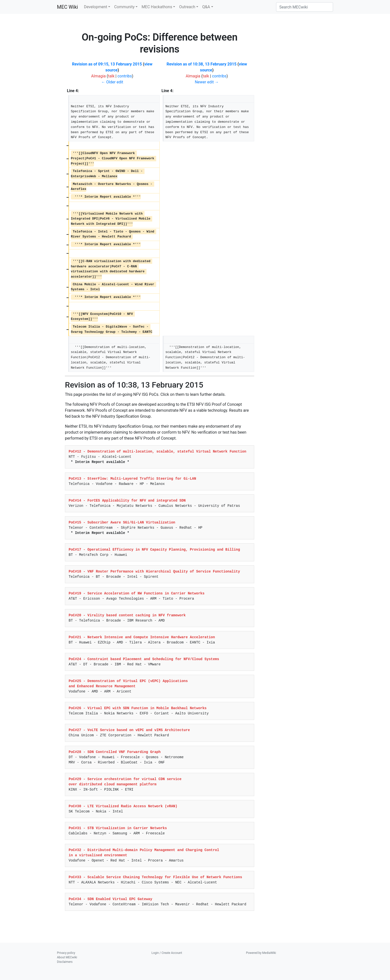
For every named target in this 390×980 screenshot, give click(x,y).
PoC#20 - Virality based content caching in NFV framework (127, 615)
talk (111, 76)
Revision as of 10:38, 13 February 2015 (202, 64)
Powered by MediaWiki (261, 953)
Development (96, 7)
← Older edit (112, 82)
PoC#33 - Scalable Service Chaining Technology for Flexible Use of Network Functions (155, 877)
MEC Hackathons (157, 7)
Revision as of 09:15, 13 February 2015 (107, 64)
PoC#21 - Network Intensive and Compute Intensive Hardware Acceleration (142, 637)
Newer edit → (207, 82)
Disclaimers (65, 962)
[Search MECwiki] (305, 7)
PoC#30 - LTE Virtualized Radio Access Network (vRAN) (123, 806)
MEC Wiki (67, 7)
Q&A (206, 7)
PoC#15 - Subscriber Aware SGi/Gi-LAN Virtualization (122, 522)
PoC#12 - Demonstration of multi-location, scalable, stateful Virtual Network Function (157, 452)
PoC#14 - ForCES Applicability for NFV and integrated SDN (127, 501)
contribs (125, 76)
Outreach (187, 7)
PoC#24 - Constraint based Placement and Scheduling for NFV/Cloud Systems (144, 659)
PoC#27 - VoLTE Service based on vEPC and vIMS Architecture (129, 730)
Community (124, 7)
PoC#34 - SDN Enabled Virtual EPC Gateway (110, 899)
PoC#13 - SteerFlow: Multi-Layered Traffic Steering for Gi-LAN (132, 479)
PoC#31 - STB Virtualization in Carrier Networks (118, 828)
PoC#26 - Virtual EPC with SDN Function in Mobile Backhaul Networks (138, 708)
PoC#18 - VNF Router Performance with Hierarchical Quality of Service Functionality (154, 572)
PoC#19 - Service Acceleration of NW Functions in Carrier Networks (137, 593)
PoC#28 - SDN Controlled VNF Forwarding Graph (115, 752)
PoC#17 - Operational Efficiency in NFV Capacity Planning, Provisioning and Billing (154, 550)
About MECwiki (67, 957)
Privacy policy (66, 953)
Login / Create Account (167, 953)
